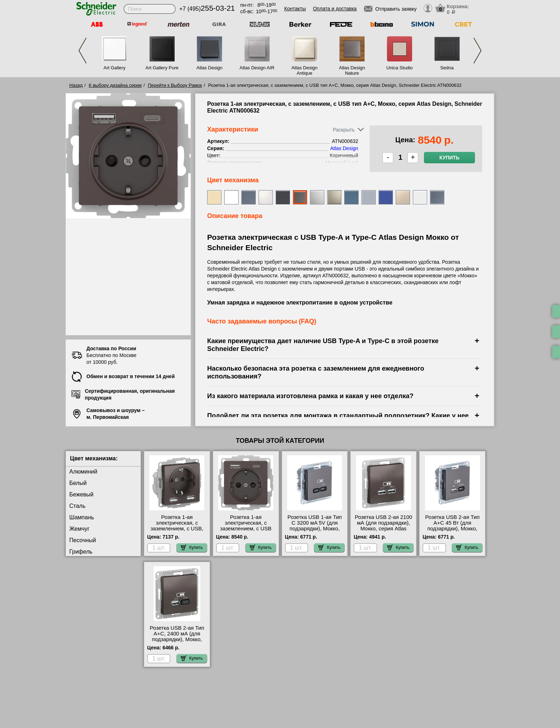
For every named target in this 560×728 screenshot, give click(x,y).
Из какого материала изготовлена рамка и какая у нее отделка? (310, 396)
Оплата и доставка (335, 9)
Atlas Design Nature (352, 70)
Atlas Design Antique (304, 70)
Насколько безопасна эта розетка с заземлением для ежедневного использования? (316, 372)
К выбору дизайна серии (115, 85)
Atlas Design (209, 68)
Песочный (83, 540)
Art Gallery (114, 68)
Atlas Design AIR (257, 68)
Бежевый (81, 494)
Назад (76, 85)
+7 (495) (207, 9)
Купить (449, 158)
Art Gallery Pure (162, 68)
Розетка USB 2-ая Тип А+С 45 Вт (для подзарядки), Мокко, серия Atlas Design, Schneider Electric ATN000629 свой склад (452, 531)
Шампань (82, 517)
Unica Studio (400, 68)
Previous (82, 51)
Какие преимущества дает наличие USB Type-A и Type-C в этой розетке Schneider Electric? (323, 345)
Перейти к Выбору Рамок (175, 85)
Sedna (447, 68)
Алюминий (83, 472)
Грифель (81, 552)
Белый (78, 483)
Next (477, 51)
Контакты (295, 9)
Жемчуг (79, 529)
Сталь (77, 506)
